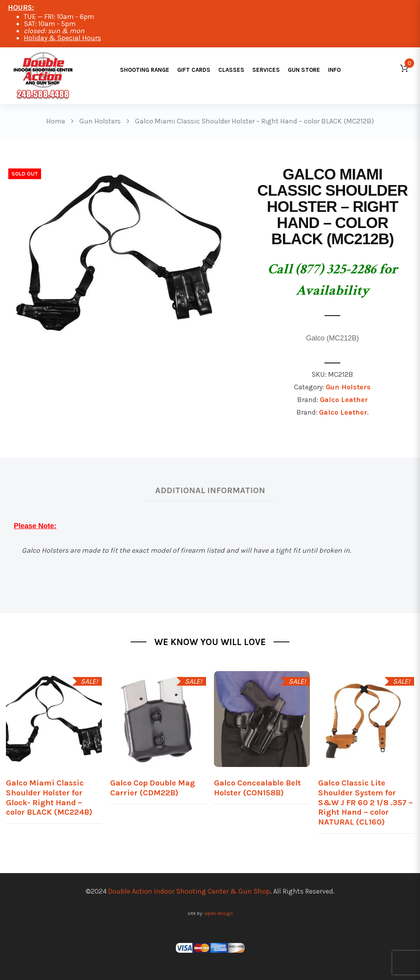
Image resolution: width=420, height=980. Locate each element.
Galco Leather (344, 400)
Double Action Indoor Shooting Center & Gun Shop (189, 891)
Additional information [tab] (210, 490)
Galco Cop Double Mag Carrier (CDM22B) (153, 788)
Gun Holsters (348, 387)
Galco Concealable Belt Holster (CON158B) (257, 788)
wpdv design (219, 913)
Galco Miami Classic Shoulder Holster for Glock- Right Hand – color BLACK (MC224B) (49, 797)
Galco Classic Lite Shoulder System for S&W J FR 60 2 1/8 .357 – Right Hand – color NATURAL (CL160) (366, 802)
